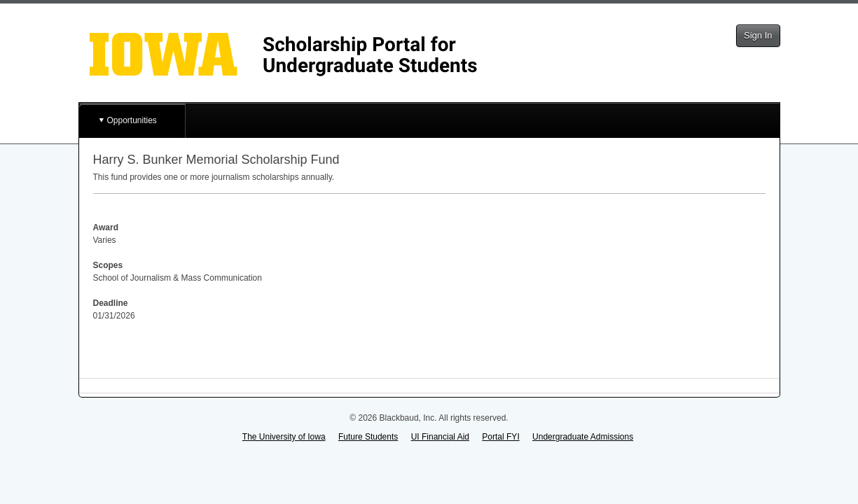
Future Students (368, 437)
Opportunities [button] (132, 120)
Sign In (758, 35)
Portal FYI (500, 437)
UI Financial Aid (440, 437)
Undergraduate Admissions (583, 437)
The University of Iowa (284, 437)
